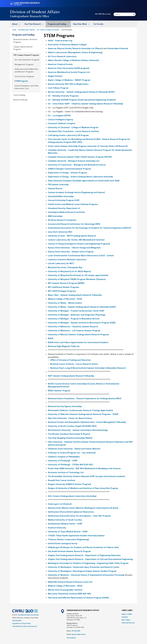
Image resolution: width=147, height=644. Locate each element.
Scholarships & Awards (118, 48)
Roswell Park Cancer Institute (62, 480)
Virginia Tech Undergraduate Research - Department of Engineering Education (84, 555)
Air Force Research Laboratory (62, 56)
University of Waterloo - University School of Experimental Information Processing (86, 575)
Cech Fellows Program (58, 88)
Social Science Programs (24, 76)
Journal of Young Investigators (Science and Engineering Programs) (79, 244)
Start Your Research (35, 24)
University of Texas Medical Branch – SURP (68, 532)
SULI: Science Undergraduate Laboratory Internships (72, 496)
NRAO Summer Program (59, 391)
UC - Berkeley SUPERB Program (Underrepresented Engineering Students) (82, 100)
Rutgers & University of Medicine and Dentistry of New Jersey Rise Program (83, 488)
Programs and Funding (59, 24)
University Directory (128, 623)
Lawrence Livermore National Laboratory (67, 259)
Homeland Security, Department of (64, 208)
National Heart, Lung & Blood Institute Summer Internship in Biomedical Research (88, 368)
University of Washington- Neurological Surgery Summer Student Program (82, 571)
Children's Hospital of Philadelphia (64, 457)
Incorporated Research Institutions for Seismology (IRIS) (74, 224)
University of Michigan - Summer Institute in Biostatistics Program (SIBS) (82, 323)
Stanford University (57, 528)
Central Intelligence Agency (60, 120)
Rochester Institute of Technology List (66, 472)
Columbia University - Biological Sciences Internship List (74, 161)
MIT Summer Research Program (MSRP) (66, 283)
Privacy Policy (26, 623)
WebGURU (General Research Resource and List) (70, 582)
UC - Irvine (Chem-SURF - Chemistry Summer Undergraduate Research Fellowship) (85, 104)
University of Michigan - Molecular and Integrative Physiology (77, 315)
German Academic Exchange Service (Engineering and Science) (76, 192)
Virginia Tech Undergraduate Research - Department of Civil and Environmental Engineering (90, 559)
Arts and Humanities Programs (27, 60)
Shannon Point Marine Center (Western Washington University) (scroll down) (83, 508)
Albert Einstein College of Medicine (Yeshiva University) (73, 60)
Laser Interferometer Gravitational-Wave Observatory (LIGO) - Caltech (81, 255)
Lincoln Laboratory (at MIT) (61, 263)
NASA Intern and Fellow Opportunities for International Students (78, 342)
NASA (51, 338)
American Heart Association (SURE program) (68, 68)
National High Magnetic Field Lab (64, 346)
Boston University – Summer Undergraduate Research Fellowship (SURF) (81, 92)
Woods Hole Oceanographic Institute (65, 590)
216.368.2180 (76, 631)
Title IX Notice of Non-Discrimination (25, 626)
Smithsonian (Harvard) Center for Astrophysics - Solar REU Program (79, 516)
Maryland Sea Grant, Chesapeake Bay (65, 267)
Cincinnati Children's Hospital (62, 123)
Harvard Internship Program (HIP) (64, 200)
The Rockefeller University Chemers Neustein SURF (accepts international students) (86, 476)
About (17, 24)
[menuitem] (16, 24)
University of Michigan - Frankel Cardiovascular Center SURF (76, 311)
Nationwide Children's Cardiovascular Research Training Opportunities (80, 410)
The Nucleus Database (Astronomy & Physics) (69, 434)
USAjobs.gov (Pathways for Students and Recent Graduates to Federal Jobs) (83, 547)
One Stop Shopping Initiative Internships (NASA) (70, 438)
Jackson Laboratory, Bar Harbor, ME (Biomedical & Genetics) (76, 240)
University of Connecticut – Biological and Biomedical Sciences (77, 165)
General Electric (55, 188)
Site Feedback (71, 638)
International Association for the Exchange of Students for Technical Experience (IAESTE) (89, 228)
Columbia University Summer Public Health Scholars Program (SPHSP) (80, 157)
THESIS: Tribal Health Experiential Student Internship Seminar (76, 536)
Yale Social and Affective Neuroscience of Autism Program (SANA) (78, 598)
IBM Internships (55, 216)
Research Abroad (20, 100)
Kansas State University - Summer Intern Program (71, 252)
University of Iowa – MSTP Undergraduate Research (72, 236)
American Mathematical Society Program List (69, 72)
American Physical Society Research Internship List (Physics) (75, 48)
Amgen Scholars (55, 76)
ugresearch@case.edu (78, 634)
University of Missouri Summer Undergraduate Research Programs (79, 334)
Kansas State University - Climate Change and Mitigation (74, 248)
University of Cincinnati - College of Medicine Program (73, 127)
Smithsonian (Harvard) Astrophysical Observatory (71, 512)
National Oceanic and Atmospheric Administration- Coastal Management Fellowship (87, 422)
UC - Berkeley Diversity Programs (63, 96)
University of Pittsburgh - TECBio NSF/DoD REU (70, 465)
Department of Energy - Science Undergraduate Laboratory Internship (80, 177)
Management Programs (24, 64)
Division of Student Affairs (35, 12)
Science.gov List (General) (60, 504)
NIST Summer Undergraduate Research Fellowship (71, 376)
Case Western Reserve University (28, 615)
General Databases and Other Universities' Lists (27, 87)
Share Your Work (82, 24)
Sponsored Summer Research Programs (25, 41)
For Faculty (98, 24)
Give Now (125, 617)
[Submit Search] (134, 14)
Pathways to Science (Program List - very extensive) (72, 453)
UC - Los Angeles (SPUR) (59, 116)
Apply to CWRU (127, 614)
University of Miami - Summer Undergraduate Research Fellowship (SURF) (82, 307)
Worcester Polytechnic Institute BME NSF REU (70, 594)
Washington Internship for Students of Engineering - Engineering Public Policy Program (88, 563)
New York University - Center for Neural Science (70, 418)
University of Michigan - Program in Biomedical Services (74, 319)
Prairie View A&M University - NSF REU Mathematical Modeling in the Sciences (84, 468)
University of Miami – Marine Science (65, 303)
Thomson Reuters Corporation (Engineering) (68, 539)
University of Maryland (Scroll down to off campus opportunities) (78, 275)
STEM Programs (21, 81)
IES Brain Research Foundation (62, 220)
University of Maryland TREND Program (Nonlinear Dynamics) (77, 279)
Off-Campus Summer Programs (48, 30)
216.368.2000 (17, 621)
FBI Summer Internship (58, 184)
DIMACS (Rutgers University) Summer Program (69, 169)
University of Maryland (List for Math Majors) (69, 271)
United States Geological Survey (63, 543)
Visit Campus (126, 620)
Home (14, 30)
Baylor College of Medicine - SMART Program (69, 80)
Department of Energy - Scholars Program (67, 173)
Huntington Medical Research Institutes (66, 212)
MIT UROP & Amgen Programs (62, 291)
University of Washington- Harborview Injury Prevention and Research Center (84, 567)
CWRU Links (127, 610)
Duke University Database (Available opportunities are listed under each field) (84, 181)
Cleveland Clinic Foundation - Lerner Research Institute (73, 131)
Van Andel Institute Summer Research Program (69, 551)
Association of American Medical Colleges (67, 45)
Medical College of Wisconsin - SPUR (65, 299)
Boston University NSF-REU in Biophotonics (68, 84)
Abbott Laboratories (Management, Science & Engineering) (75, 52)
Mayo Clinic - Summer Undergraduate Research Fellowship (75, 295)
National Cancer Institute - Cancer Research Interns (74, 364)
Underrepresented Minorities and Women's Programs (26, 70)
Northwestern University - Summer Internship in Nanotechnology (78, 430)
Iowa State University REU (60, 232)
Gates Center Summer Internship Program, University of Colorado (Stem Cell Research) (88, 146)
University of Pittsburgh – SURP (63, 461)
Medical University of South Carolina (65, 520)
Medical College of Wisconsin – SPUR (65, 586)
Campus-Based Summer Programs (23, 48)
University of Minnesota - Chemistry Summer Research (73, 327)
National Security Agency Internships (65, 406)
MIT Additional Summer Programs (64, 287)
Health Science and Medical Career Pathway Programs (73, 204)
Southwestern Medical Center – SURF (65, 524)
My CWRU (99, 14)
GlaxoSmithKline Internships (61, 196)
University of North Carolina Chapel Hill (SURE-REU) (72, 426)
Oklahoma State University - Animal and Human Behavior (74, 449)
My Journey (107, 14)
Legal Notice (16, 623)
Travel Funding (19, 95)
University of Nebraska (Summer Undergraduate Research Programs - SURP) (83, 414)
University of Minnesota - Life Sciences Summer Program (74, 330)
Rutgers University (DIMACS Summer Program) (69, 484)
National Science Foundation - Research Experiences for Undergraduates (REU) (84, 398)
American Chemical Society (60, 64)
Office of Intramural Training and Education (70, 360)
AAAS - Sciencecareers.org (60, 41)
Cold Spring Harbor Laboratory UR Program (68, 135)
